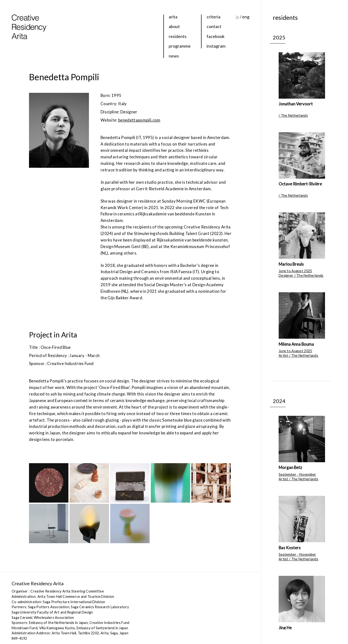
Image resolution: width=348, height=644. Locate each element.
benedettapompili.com (139, 120)
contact (214, 26)
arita (173, 17)
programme (180, 46)
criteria (214, 17)
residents (178, 36)
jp (238, 17)
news (174, 56)
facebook (216, 36)
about (174, 26)
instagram (216, 46)
